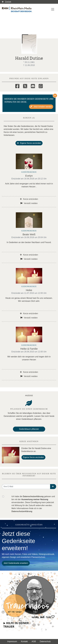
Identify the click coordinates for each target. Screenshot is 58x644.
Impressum (12, 641)
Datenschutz (45, 641)
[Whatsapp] (41, 86)
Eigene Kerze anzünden (29, 143)
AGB (34, 641)
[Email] (33, 86)
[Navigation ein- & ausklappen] (53, 9)
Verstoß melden (29, 203)
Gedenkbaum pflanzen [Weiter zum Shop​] (29, 429)
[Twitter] (25, 86)
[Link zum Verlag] (21, 9)
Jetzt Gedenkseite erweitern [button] (16, 563)
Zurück (7, 2)
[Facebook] (17, 86)
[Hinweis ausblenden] (55, 96)
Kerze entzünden (29, 199)
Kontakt (24, 641)
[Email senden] (26, 487)
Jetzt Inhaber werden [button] (41, 107)
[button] (53, 487)
